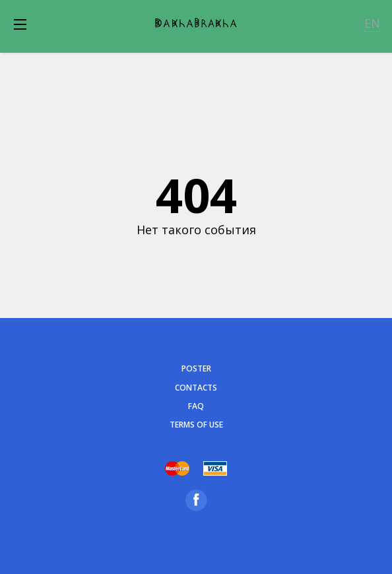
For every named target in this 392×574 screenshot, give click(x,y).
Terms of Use (196, 425)
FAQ (196, 406)
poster (196, 368)
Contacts (196, 388)
